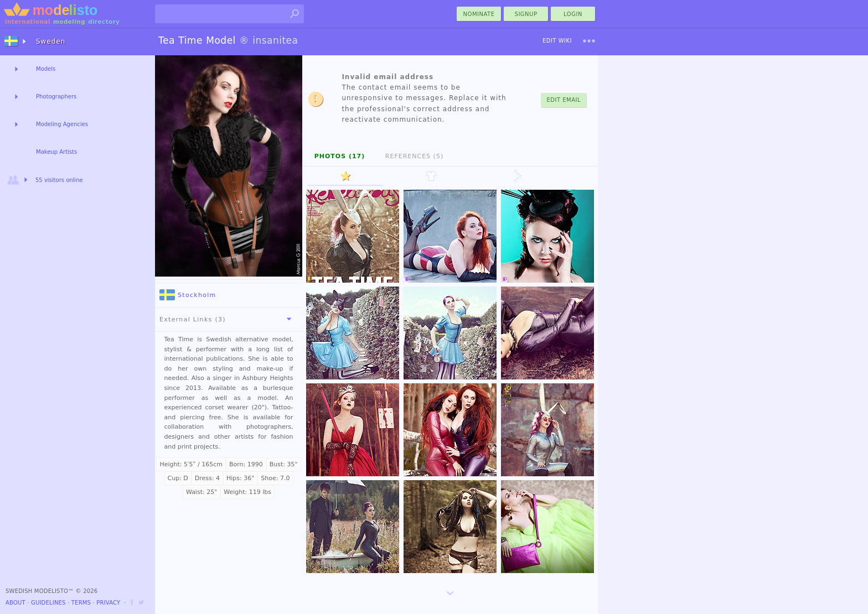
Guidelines (48, 603)
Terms (81, 603)
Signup (526, 14)
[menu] (589, 41)
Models (46, 69)
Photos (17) (340, 156)
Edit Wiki (557, 41)
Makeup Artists (56, 152)
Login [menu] (573, 14)
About (15, 603)
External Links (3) (228, 319)
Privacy (108, 603)
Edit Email (564, 100)
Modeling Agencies (62, 124)
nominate (479, 14)
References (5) (414, 156)
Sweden (51, 41)
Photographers (56, 97)
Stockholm (188, 295)
